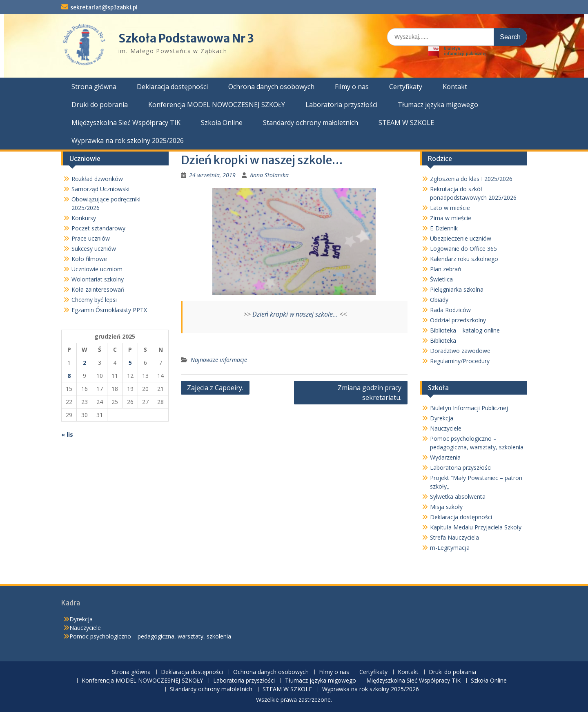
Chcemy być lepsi (94, 300)
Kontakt (455, 87)
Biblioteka (443, 340)
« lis (67, 434)
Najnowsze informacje (219, 360)
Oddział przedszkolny (458, 320)
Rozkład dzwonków (97, 179)
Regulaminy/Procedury (460, 361)
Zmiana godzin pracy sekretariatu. (370, 393)
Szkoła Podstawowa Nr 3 (186, 38)
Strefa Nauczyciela (454, 537)
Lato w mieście (450, 208)
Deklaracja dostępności (172, 87)
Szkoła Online (222, 123)
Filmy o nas (352, 87)
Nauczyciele (446, 428)
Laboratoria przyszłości (341, 105)
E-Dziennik (444, 228)
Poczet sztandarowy (98, 228)
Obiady (439, 300)
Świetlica (441, 279)
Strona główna (94, 87)
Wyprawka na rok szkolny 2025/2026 (128, 141)
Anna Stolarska (269, 175)
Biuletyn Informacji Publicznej (469, 408)
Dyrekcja (442, 418)
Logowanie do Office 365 (463, 249)
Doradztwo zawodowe (460, 351)
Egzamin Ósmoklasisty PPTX (109, 310)
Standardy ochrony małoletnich (311, 123)
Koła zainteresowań (98, 289)
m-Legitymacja (450, 548)
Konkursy (84, 218)
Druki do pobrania (100, 105)
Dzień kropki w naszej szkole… (295, 314)
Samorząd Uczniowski (100, 189)
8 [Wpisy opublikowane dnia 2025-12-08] (69, 376)
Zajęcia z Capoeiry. (215, 388)
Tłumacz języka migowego (438, 105)
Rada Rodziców (450, 310)
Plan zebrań (446, 269)
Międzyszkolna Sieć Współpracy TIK (126, 123)
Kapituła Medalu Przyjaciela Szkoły (476, 527)
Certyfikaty (406, 87)
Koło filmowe (89, 259)
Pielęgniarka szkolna (457, 289)
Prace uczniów (91, 238)
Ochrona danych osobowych (271, 87)
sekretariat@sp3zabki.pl (104, 7)
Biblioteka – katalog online (465, 330)
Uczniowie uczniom (97, 269)
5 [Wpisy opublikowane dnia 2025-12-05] (130, 363)
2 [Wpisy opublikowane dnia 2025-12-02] (85, 363)
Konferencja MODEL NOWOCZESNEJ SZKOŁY (217, 105)
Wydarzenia (445, 457)
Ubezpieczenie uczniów (461, 238)
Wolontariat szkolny (98, 279)
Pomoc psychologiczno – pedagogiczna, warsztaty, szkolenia (150, 636)
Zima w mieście (451, 218)
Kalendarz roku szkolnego (464, 259)
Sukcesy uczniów (94, 249)
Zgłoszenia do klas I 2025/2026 (471, 179)
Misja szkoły (446, 507)
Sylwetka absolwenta (458, 497)
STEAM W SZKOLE (406, 123)
